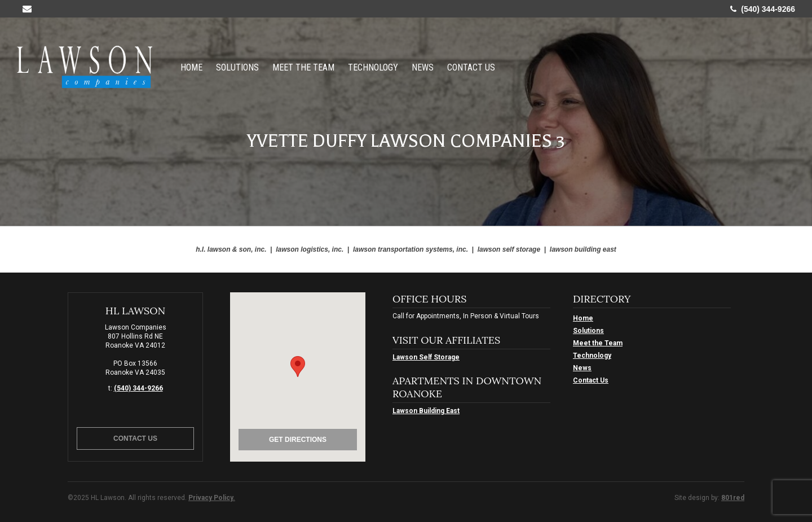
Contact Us (471, 67)
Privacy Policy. (212, 498)
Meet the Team (303, 67)
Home (191, 67)
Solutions (237, 67)
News (423, 67)
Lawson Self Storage (426, 357)
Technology (373, 67)
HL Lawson (85, 67)
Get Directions (298, 440)
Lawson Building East (426, 411)
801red (733, 498)
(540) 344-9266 (763, 9)
